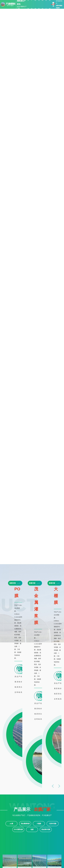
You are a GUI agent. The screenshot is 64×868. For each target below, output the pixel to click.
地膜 (32, 744)
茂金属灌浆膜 (25, 738)
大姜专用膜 (53, 738)
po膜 (50, 587)
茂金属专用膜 (46, 744)
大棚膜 (39, 738)
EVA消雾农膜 (18, 744)
